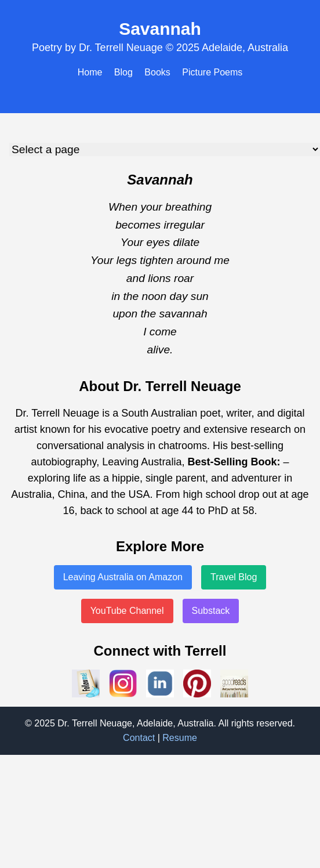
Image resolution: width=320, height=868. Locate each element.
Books (157, 72)
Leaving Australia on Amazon (123, 577)
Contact (139, 738)
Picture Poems (212, 72)
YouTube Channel (127, 611)
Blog (123, 72)
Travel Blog (234, 577)
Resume (180, 738)
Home (90, 72)
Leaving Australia (142, 462)
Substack (211, 611)
